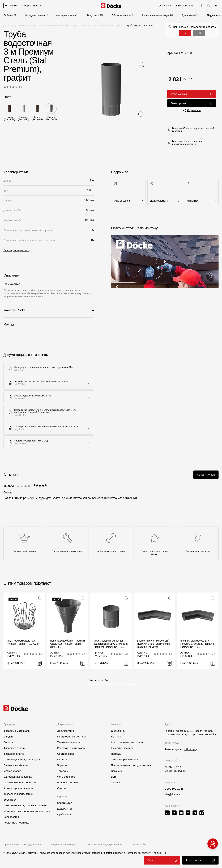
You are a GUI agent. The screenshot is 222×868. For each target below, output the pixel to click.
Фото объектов (66, 777)
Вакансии (117, 771)
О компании (118, 731)
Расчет (162, 860)
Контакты (117, 737)
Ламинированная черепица (20, 782)
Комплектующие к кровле (19, 788)
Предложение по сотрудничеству (22, 845)
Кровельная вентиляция (156, 15)
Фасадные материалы (17, 731)
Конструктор (65, 803)
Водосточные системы (24, 26)
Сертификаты (66, 754)
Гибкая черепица (121, 15)
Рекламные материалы (71, 748)
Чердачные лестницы (16, 823)
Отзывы (116, 782)
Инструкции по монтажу (72, 737)
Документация (66, 731)
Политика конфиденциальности (105, 845)
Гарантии (63, 759)
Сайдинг (8, 15)
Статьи (61, 788)
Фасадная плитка (66, 15)
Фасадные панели (35, 15)
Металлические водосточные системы (27, 811)
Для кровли (188, 15)
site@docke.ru (173, 794)
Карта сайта (140, 845)
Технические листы (69, 742)
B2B (113, 777)
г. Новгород (191, 749)
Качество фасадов (122, 748)
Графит (120, 26)
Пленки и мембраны (16, 765)
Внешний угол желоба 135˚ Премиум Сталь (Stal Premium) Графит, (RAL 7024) (197, 644)
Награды (116, 754)
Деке (6, 26)
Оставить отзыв (206, 475)
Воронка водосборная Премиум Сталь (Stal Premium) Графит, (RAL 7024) (68, 644)
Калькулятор (65, 809)
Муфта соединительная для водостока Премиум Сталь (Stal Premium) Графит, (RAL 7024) (111, 644)
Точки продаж (192, 103)
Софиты (8, 742)
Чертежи (62, 765)
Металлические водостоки (54, 26)
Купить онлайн (192, 94)
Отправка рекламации (124, 759)
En (217, 6)
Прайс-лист (64, 814)
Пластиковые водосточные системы (25, 805)
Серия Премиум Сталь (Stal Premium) (92, 26)
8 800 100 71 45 (174, 789)
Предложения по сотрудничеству (131, 765)
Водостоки (93, 15)
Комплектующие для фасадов (22, 759)
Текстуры (63, 771)
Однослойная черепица (18, 777)
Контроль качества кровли (127, 742)
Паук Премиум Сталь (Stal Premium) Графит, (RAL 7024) (23, 642)
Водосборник (11, 817)
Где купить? (165, 5)
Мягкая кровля (12, 771)
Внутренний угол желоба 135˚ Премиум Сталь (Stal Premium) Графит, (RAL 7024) (154, 644)
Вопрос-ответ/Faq (68, 782)
